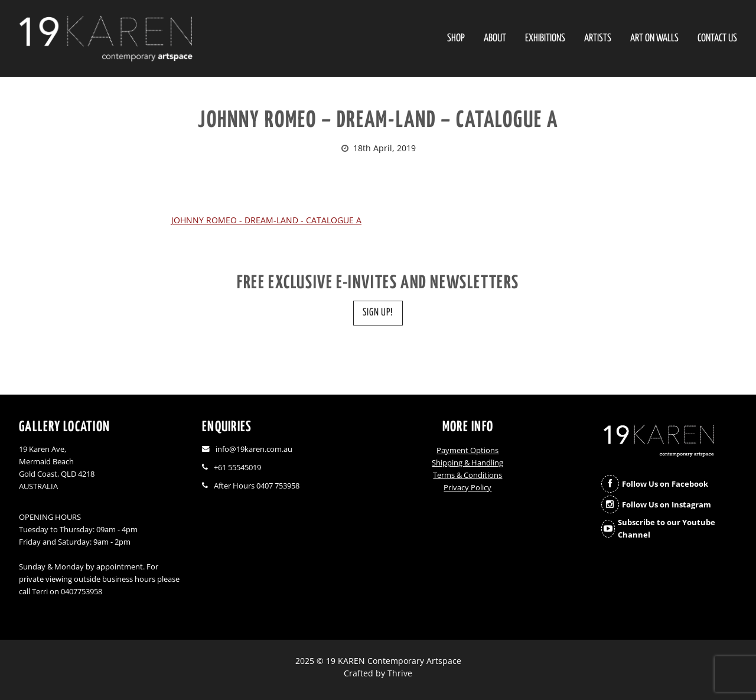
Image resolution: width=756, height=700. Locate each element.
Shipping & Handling (467, 463)
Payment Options (467, 450)
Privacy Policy (467, 488)
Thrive (400, 673)
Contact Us (717, 39)
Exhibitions (545, 39)
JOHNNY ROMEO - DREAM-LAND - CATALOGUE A (266, 220)
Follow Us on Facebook (665, 484)
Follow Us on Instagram (667, 505)
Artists (598, 39)
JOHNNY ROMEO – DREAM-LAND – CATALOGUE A (378, 121)
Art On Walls (654, 39)
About (495, 39)
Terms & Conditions (467, 475)
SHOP (456, 39)
